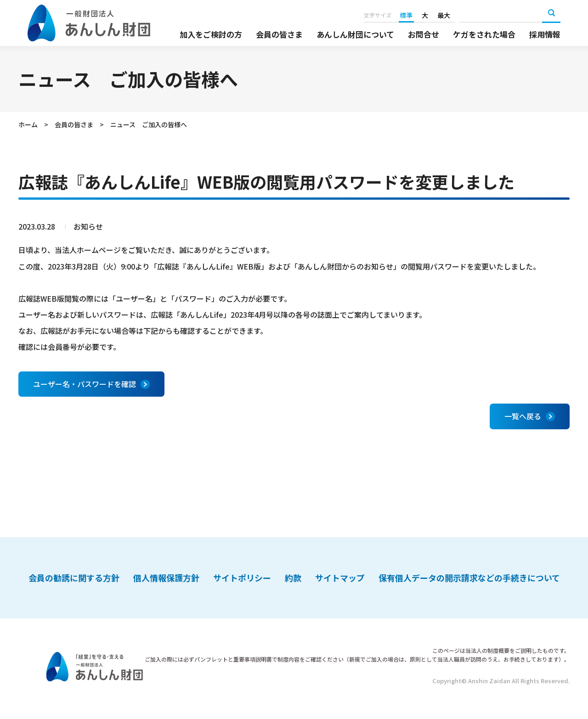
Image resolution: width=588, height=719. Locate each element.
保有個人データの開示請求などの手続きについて (469, 578)
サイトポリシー (242, 578)
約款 (293, 578)
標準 (406, 15)
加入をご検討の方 (211, 34)
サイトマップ (340, 578)
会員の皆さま (279, 34)
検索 (551, 14)
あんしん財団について (355, 34)
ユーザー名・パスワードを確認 (85, 384)
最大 (444, 15)
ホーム (28, 124)
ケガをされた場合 (484, 34)
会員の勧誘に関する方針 (74, 578)
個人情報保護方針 (166, 578)
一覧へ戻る (523, 416)
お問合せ (424, 34)
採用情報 (545, 34)
